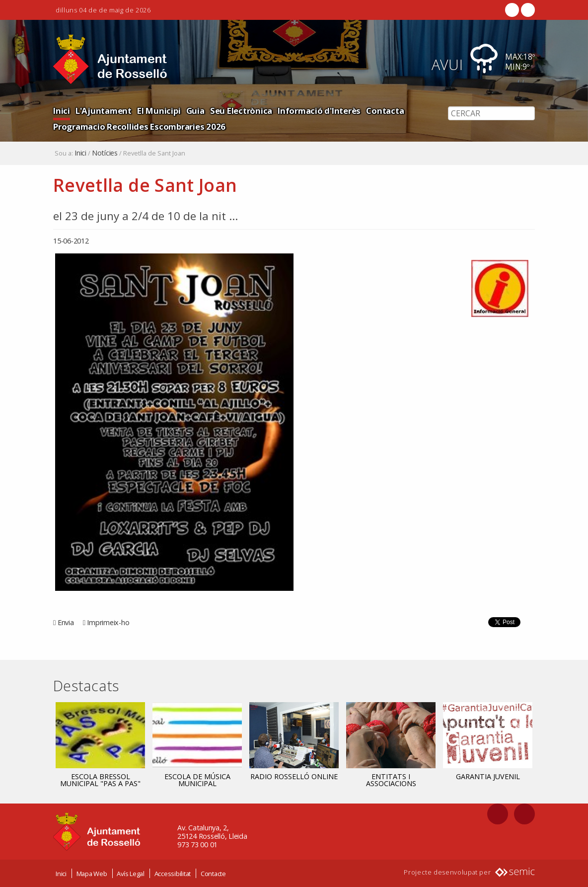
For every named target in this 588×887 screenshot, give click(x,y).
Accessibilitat (173, 874)
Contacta (385, 111)
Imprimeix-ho (108, 622)
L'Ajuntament (104, 111)
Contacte (213, 874)
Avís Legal (131, 874)
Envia (66, 622)
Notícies (105, 153)
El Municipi (159, 111)
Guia (195, 111)
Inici (62, 111)
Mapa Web (92, 874)
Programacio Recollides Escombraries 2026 (139, 126)
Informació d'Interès (319, 111)
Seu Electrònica (241, 111)
